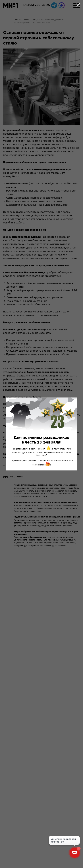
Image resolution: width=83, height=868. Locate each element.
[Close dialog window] (78, 5)
